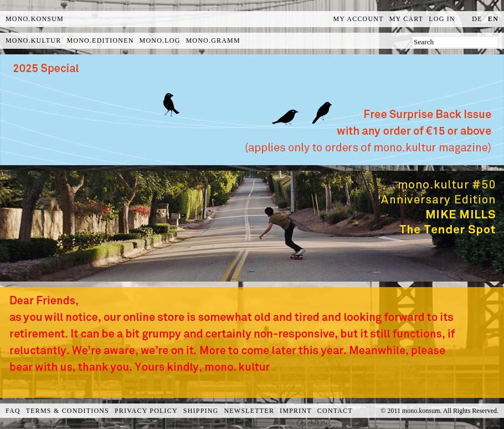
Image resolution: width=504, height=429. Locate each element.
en (493, 19)
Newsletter (249, 411)
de (477, 19)
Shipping (201, 411)
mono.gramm (213, 40)
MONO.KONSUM (35, 19)
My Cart (407, 19)
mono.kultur (33, 40)
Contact (335, 411)
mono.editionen (100, 40)
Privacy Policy (146, 411)
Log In (442, 19)
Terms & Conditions (68, 411)
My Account (359, 19)
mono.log (160, 40)
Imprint (296, 411)
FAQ (13, 411)
